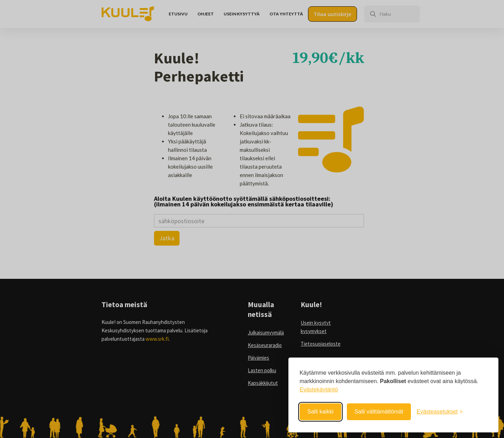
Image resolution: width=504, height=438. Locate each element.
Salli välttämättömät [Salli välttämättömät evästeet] (379, 412)
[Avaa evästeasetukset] (440, 412)
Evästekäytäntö (319, 390)
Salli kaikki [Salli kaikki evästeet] (320, 412)
